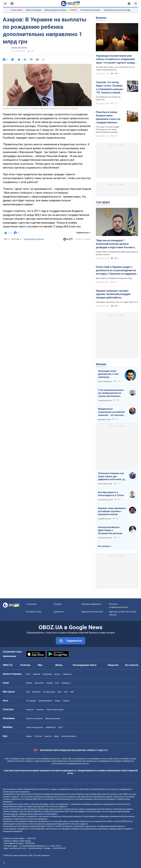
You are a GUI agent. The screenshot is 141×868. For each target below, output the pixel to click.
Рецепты (30, 710)
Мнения (101, 364)
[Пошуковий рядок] (136, 4)
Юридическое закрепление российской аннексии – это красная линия (111, 412)
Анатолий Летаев (105, 484)
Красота (48, 736)
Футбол (29, 683)
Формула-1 (66, 683)
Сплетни (38, 736)
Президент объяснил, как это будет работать (117, 302)
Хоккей (49, 683)
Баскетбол (39, 683)
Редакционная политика (34, 239)
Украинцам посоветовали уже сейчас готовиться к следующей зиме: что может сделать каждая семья (116, 59)
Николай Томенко (105, 538)
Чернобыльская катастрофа (117, 10)
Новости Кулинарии (55, 710)
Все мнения (104, 546)
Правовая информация (91, 604)
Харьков (36, 674)
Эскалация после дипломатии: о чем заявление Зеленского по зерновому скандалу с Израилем (110, 374)
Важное (101, 18)
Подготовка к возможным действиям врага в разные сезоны (117, 253)
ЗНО (66, 692)
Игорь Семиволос (105, 382)
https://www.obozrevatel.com (96, 789)
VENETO (73, 10)
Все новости (132, 665)
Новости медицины (35, 727)
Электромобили (45, 701)
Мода (56, 736)
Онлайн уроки (49, 692)
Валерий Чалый (104, 420)
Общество (113, 665)
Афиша (29, 736)
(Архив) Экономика (19, 48)
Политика (25, 665)
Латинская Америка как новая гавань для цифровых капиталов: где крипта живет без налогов (112, 476)
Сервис (66, 701)
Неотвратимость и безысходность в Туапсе (111, 494)
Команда (58, 604)
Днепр (57, 674)
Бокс (57, 683)
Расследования (81, 665)
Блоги (93, 665)
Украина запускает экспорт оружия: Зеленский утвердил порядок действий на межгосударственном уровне (114, 294)
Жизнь (59, 665)
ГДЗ (28, 692)
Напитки (40, 710)
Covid (60, 727)
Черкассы (67, 674)
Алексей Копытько (105, 500)
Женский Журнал (69, 736)
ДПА (60, 692)
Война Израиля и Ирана (55, 10)
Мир (40, 665)
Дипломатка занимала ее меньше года (114, 278)
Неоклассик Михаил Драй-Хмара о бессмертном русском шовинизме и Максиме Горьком (110, 530)
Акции (58, 701)
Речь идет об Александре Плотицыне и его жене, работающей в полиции (108, 129)
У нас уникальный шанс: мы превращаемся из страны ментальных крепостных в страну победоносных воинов (111, 393)
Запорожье (47, 674)
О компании (31, 604)
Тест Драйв (31, 701)
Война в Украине (34, 10)
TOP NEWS (103, 202)
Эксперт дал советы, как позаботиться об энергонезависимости (115, 68)
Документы (59, 612)
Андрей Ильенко (105, 519)
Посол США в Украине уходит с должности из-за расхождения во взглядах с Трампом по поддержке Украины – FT (117, 271)
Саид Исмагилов (105, 401)
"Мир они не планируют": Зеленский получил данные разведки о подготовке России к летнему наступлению (115, 244)
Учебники (36, 692)
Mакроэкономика (53, 718)
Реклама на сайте (34, 612)
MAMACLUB (51, 727)
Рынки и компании (34, 718)
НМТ (72, 692)
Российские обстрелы (90, 10)
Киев (28, 674)
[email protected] (35, 848)
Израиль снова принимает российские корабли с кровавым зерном (112, 511)
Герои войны (17, 10)
